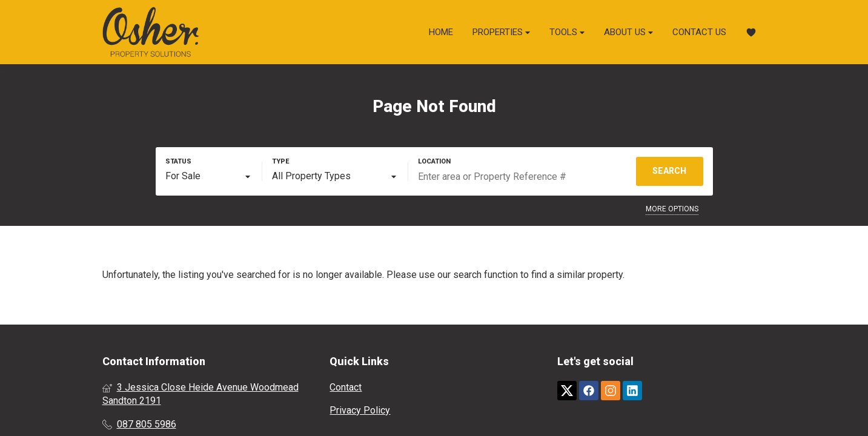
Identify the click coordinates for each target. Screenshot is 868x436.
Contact (346, 387)
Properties (501, 32)
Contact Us (699, 32)
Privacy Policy (360, 410)
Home (441, 32)
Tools (567, 32)
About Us (628, 32)
